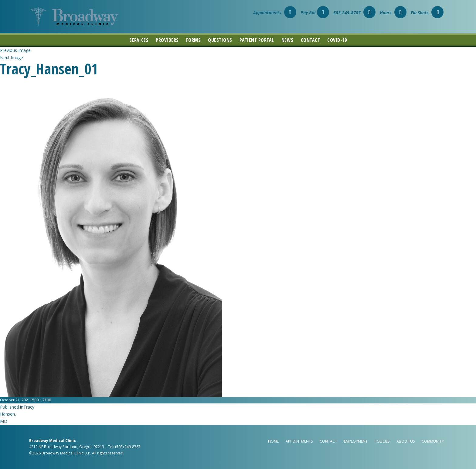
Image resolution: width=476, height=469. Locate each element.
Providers (167, 40)
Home (273, 441)
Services (139, 40)
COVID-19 (337, 40)
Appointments (275, 13)
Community (433, 441)
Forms (194, 40)
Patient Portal (257, 40)
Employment (356, 441)
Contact (311, 40)
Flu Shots (427, 13)
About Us (406, 441)
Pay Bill (315, 13)
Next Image (12, 58)
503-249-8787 (354, 13)
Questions (220, 40)
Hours (393, 13)
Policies (382, 441)
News (287, 40)
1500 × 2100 (41, 400)
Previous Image (15, 50)
